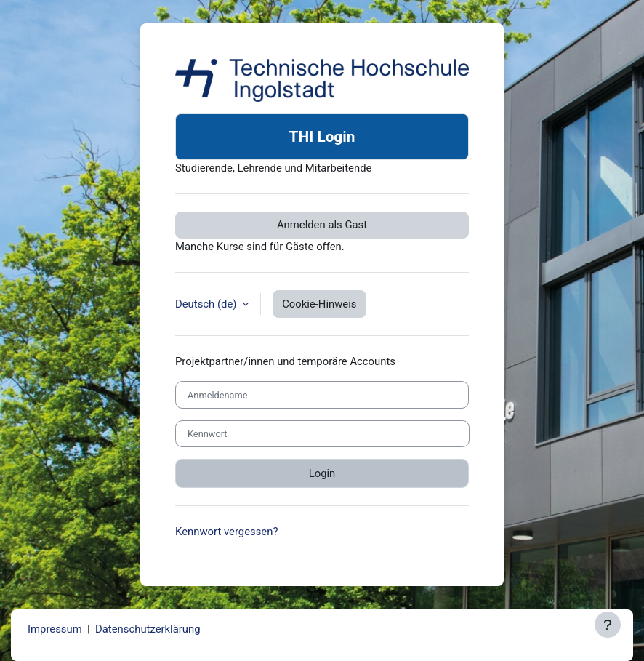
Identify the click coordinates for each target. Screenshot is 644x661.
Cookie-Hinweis (319, 304)
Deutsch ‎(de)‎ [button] (207, 304)
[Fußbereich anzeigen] (608, 625)
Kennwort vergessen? (226, 532)
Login (322, 473)
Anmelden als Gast (322, 225)
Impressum (55, 629)
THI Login (322, 137)
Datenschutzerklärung (148, 629)
